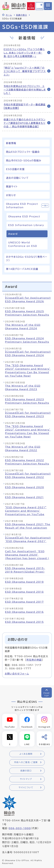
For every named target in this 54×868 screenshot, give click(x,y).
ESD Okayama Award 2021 (24, 497)
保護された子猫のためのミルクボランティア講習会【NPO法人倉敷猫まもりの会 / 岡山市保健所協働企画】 (25, 123)
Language (39, 8)
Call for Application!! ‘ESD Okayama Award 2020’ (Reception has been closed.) (27, 555)
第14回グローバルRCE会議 (22, 269)
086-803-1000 (20, 828)
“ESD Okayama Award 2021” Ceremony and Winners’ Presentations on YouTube (26, 511)
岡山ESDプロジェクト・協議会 (23, 152)
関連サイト (12, 187)
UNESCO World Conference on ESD (23, 244)
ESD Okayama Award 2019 (24, 582)
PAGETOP (47, 694)
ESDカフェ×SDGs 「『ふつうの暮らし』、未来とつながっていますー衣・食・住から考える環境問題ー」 (24, 53)
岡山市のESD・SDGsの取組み (24, 160)
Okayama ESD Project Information (22, 206)
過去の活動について (17, 178)
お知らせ (11, 195)
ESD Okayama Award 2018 (24, 592)
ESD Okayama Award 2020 (25, 487)
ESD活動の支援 (15, 169)
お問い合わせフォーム (17, 674)
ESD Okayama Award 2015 (24, 622)
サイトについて (26, 787)
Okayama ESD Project (24, 216)
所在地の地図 (34, 660)
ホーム (9, 15)
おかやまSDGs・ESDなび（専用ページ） (27, 259)
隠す (46, 206)
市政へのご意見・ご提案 (26, 762)
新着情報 (11, 143)
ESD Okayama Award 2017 (24, 602)
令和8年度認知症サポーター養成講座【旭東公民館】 (25, 106)
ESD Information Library (26, 225)
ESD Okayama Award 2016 (24, 612)
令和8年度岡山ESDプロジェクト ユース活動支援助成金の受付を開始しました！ (25, 90)
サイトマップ (26, 779)
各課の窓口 (21, 15)
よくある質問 (26, 754)
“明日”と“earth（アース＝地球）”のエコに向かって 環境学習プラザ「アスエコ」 (25, 71)
